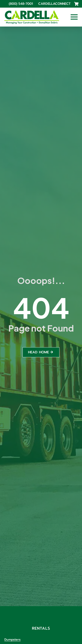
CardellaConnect (54, 4)
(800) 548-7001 (21, 4)
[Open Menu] (74, 17)
